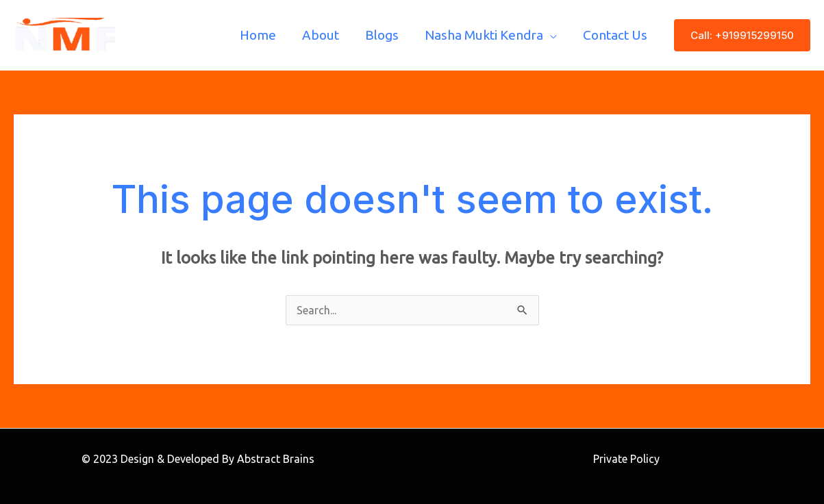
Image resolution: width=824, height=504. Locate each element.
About (321, 35)
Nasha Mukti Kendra (484, 35)
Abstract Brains (276, 459)
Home (258, 35)
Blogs (382, 35)
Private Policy (626, 459)
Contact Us (615, 35)
